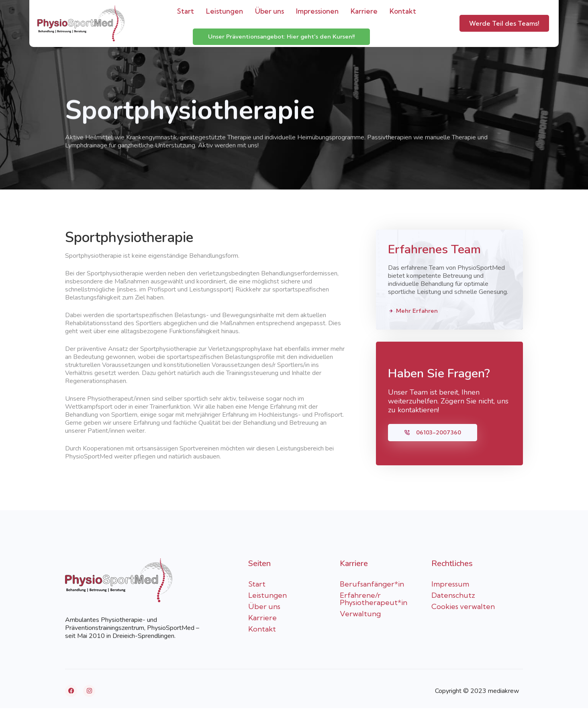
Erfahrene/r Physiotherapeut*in (374, 600)
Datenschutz (453, 596)
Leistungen (225, 11)
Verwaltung (360, 614)
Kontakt (403, 11)
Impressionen (317, 11)
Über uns (269, 11)
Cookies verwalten (463, 607)
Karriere (364, 11)
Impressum (450, 585)
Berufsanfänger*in (372, 585)
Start (186, 11)
